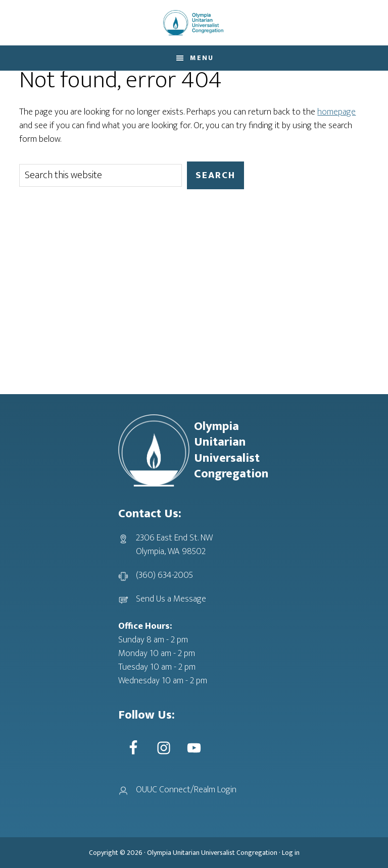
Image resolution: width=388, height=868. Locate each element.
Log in (291, 853)
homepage (336, 112)
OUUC (194, 23)
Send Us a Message (171, 599)
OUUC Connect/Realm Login (186, 790)
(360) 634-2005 (164, 575)
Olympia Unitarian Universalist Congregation (212, 853)
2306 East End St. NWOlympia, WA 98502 (174, 545)
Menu (202, 58)
